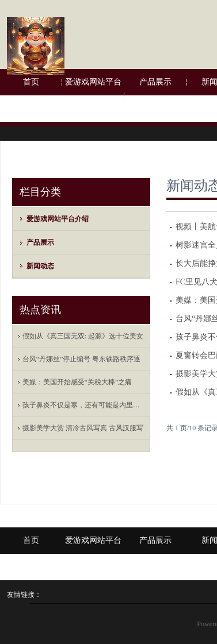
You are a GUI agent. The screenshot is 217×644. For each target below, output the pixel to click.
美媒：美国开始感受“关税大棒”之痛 (77, 382)
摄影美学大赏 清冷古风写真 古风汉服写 (83, 428)
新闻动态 (40, 266)
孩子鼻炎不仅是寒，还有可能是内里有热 (84, 405)
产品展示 (155, 82)
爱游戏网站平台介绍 (93, 95)
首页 (31, 82)
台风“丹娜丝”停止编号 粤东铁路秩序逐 (82, 359)
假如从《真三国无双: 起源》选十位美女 (83, 336)
